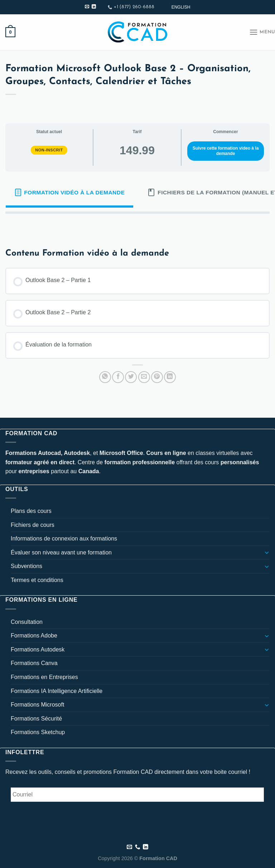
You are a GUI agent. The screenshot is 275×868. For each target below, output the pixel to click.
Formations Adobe (34, 636)
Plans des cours (31, 511)
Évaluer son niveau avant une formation (61, 552)
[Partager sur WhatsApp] (105, 377)
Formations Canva (34, 663)
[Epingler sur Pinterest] (157, 377)
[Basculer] (267, 552)
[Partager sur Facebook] (118, 377)
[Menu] (262, 32)
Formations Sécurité (36, 719)
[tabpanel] (137, 225)
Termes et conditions (37, 580)
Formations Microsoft (37, 705)
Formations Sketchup (38, 732)
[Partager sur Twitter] (131, 377)
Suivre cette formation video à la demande (226, 151)
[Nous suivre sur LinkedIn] (94, 7)
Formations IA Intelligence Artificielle (57, 691)
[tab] (69, 193)
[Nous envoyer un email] (87, 7)
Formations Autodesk (38, 649)
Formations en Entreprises (44, 677)
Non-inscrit (49, 150)
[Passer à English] (181, 7)
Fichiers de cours (33, 525)
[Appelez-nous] (138, 847)
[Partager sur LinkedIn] (170, 377)
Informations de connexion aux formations (64, 539)
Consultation (27, 622)
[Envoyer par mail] (144, 377)
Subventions (26, 566)
